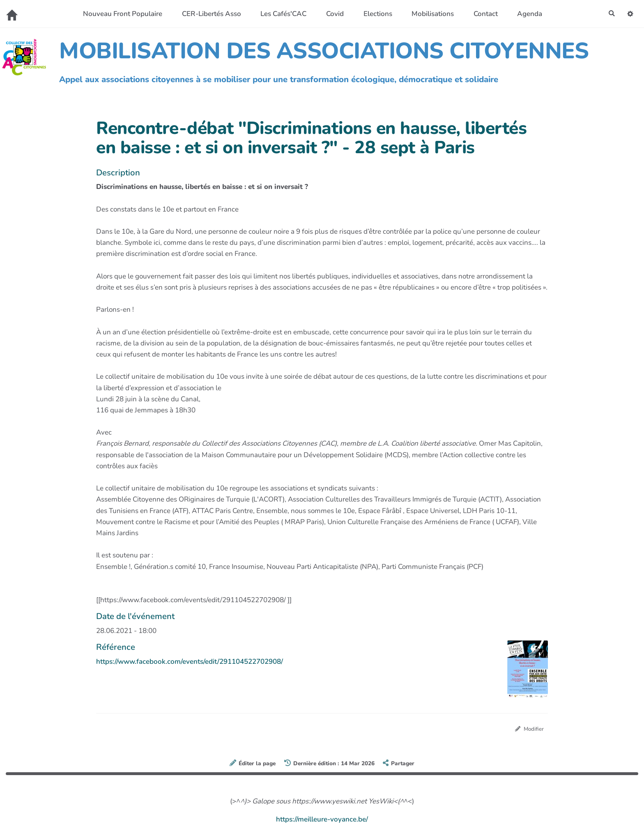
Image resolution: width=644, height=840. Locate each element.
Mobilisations (430, 14)
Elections (375, 14)
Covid (332, 14)
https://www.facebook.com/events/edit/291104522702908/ (190, 662)
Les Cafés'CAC (281, 14)
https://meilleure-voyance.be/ (322, 820)
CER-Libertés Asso (209, 14)
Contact (483, 14)
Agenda (527, 14)
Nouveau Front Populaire (120, 14)
